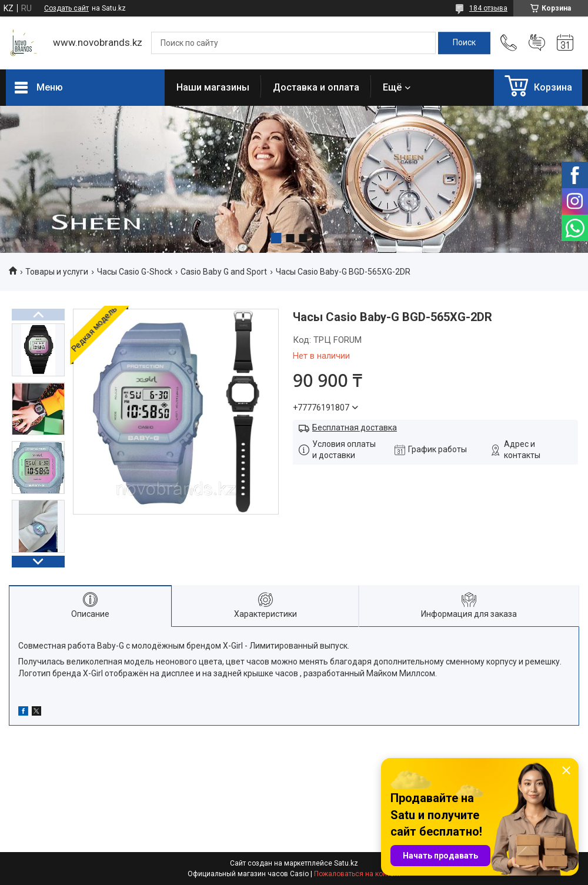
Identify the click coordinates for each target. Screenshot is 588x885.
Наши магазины (213, 87)
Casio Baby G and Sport (224, 272)
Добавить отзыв (537, 43)
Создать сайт (66, 8)
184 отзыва (488, 8)
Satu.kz (346, 863)
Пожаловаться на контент (358, 874)
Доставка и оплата (316, 87)
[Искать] (464, 43)
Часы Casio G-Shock (135, 272)
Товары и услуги (57, 272)
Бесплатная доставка (355, 428)
